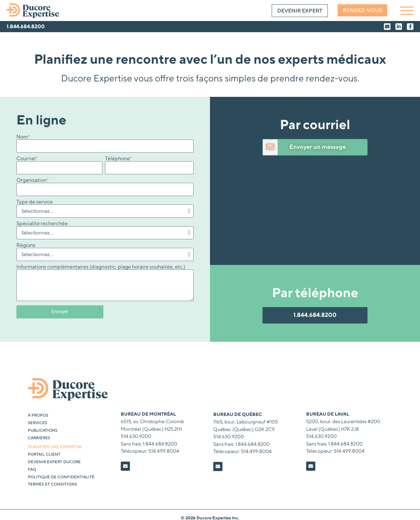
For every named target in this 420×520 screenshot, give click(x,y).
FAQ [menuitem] (32, 470)
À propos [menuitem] (38, 415)
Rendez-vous (362, 11)
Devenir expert (300, 11)
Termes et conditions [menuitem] (52, 484)
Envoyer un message (318, 173)
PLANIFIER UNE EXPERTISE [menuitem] (55, 447)
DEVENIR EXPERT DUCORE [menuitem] (54, 462)
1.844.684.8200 (26, 27)
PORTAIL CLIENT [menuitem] (44, 455)
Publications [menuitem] (43, 431)
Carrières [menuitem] (39, 438)
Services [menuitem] (38, 423)
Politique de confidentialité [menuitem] (61, 477)
